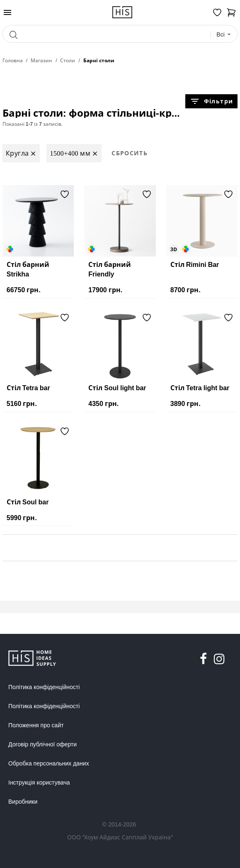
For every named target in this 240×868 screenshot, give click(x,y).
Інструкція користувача (39, 782)
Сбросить (130, 153)
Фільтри (211, 101)
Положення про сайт (36, 725)
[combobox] (224, 35)
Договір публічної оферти (42, 744)
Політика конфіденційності (44, 687)
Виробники (23, 802)
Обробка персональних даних (49, 763)
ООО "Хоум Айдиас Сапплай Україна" (120, 837)
